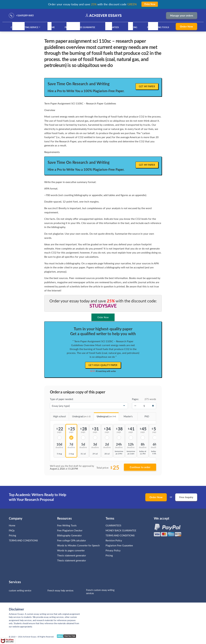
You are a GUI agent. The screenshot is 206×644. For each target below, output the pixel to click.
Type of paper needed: (62, 399)
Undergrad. (80, 415)
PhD (143, 415)
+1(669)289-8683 (25, 15)
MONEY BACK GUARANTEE (121, 530)
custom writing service (20, 591)
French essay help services (60, 591)
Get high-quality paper (103, 365)
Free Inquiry (186, 497)
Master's (126, 415)
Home (51, 27)
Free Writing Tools (158, 27)
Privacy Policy (113, 550)
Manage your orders (182, 15)
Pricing (133, 27)
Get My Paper (147, 86)
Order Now (186, 26)
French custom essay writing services (100, 592)
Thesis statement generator (72, 555)
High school (58, 415)
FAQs (12, 530)
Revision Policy (114, 540)
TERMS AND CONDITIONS (24, 540)
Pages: (135, 399)
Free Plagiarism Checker (70, 530)
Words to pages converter (71, 550)
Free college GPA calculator (72, 540)
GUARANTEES (112, 27)
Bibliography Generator (69, 535)
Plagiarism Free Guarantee (80, 27)
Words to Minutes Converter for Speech (78, 545)
